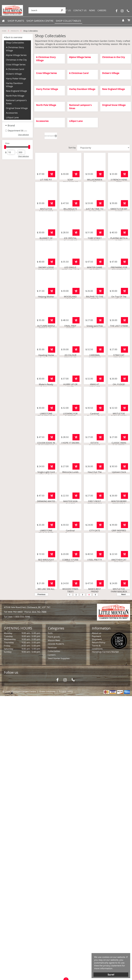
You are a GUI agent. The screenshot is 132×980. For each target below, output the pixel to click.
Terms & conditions (97, 931)
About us (97, 917)
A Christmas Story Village (15, 49)
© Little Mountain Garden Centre (19, 975)
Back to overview (14, 37)
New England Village (16, 91)
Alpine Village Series (16, 55)
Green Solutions (47, 975)
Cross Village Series (16, 64)
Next (124, 878)
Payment (96, 920)
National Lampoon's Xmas (16, 102)
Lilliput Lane (12, 117)
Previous (41, 878)
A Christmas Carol (15, 69)
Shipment (97, 923)
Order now (52, 193)
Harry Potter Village (16, 79)
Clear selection (23, 135)
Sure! (110, 974)
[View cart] (128, 21)
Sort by (72, 148)
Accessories (12, 113)
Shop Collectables (15, 43)
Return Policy (99, 926)
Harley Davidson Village (14, 85)
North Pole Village (15, 96)
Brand (11, 126)
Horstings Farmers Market (105, 936)
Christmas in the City (16, 60)
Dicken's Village (14, 74)
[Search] (41, 11)
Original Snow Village (17, 108)
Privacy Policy (66, 975)
